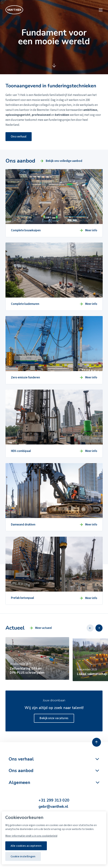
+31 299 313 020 (54, 800)
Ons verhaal (19, 136)
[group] (37, 670)
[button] (90, 628)
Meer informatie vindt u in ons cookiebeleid (31, 836)
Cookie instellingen (23, 856)
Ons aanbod (21, 771)
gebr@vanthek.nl (53, 807)
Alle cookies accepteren (26, 846)
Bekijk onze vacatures (54, 718)
